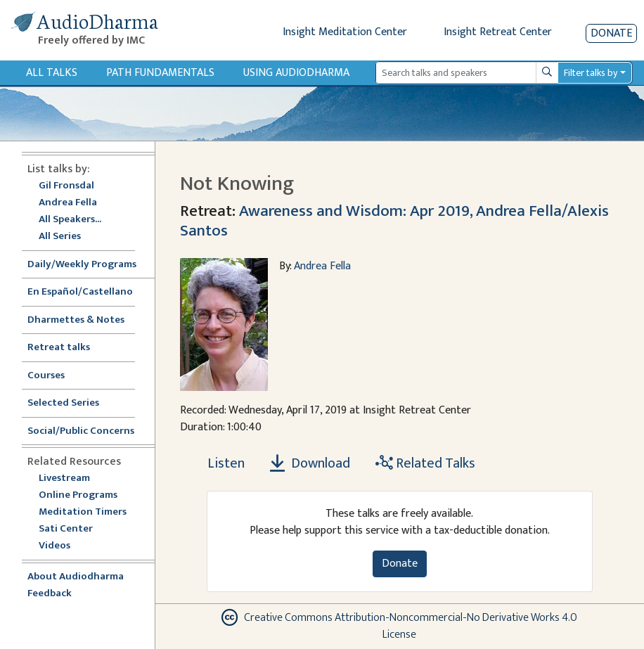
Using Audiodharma (296, 73)
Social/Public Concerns (81, 431)
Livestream (64, 478)
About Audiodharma (76, 577)
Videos (62, 546)
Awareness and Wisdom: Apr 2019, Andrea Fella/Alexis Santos (394, 221)
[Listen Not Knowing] (218, 463)
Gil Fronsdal (66, 186)
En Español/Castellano (80, 292)
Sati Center (66, 529)
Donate (611, 33)
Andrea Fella (68, 203)
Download (310, 463)
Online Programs (78, 495)
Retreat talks (59, 348)
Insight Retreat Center (498, 32)
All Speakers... (70, 220)
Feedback (50, 594)
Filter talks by (591, 73)
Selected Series (72, 403)
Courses (46, 376)
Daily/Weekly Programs (89, 265)
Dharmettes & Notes (76, 320)
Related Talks (425, 463)
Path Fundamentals (160, 73)
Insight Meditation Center (345, 32)
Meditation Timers (83, 512)
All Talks (52, 73)
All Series (60, 237)
